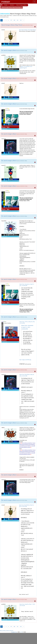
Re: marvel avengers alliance (9, 50)
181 (18, 20)
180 (14, 20)
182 (21, 20)
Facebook (12, 5)
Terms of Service (10, 631)
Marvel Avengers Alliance (22, 5)
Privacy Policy (3, 631)
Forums (6, 5)
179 (11, 20)
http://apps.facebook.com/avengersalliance (28, 30)
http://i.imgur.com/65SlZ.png (25, 360)
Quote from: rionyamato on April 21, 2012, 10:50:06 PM (27, 327)
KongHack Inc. (14, 632)
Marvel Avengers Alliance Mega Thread (12, 25)
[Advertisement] (12, 10)
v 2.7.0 (21, 632)
